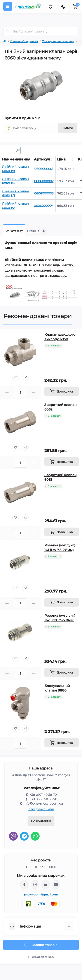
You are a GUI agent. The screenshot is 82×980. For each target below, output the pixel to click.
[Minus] (7, 393)
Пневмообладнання (24, 41)
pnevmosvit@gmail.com (41, 894)
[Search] (8, 31)
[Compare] (25, 377)
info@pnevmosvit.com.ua (43, 803)
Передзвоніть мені (41, 809)
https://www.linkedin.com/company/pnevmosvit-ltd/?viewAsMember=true (45, 885)
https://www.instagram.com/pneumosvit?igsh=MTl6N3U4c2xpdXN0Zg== (35, 885)
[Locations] (50, 6)
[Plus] (34, 393)
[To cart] (62, 391)
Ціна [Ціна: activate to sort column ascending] (61, 159)
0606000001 (44, 169)
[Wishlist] (16, 377)
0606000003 (44, 193)
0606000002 (44, 181)
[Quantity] (20, 393)
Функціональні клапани (58, 41)
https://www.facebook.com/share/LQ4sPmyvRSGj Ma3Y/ (24, 885)
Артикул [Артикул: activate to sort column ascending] (42, 159)
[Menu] (8, 6)
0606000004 (44, 206)
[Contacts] (63, 6)
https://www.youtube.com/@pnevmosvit (56, 885)
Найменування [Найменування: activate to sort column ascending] (16, 159)
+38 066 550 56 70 (43, 799)
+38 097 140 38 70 (43, 795)
